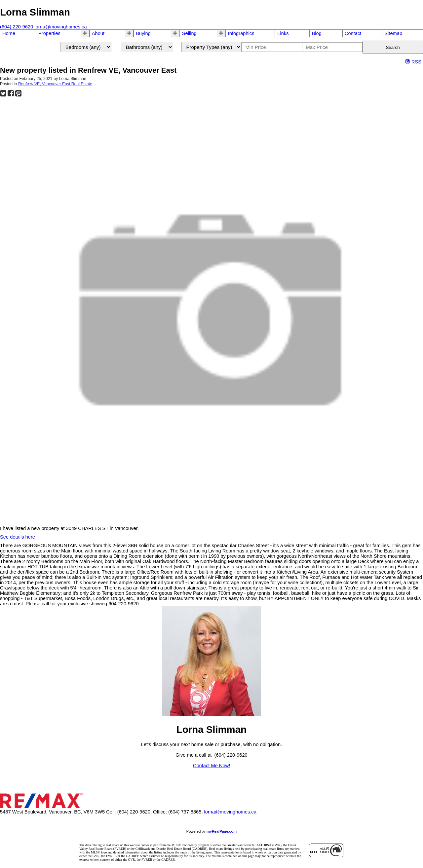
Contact (353, 33)
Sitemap (393, 33)
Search (393, 47)
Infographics (241, 33)
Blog (317, 33)
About (98, 33)
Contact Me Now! (211, 766)
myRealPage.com (222, 831)
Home (9, 33)
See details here (18, 537)
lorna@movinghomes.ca (230, 812)
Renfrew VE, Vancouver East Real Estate (55, 84)
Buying (143, 33)
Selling (189, 33)
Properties (49, 33)
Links (283, 33)
